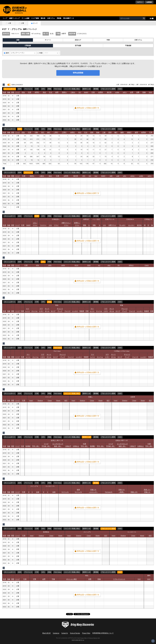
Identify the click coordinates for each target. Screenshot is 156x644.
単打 (49, 132)
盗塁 (57, 92)
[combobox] (131, 18)
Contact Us (65, 633)
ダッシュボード (10, 89)
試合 (23, 92)
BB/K (50, 176)
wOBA (117, 92)
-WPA (50, 265)
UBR (111, 176)
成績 (18, 40)
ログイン (140, 2)
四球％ (64, 92)
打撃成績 (28, 46)
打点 (51, 92)
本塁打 (37, 92)
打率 (93, 92)
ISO (80, 92)
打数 (36, 132)
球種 (49, 89)
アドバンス (28, 89)
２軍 (22, 23)
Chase (50, 401)
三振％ (73, 92)
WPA (43, 89)
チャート (48, 40)
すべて (35, 23)
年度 (41, 53)
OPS (84, 176)
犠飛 (122, 132)
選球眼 (96, 89)
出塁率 (101, 92)
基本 (20, 89)
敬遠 (98, 132)
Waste (58, 401)
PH (119, 265)
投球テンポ (87, 89)
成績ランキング (14, 18)
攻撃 (138, 92)
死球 (110, 132)
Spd (96, 176)
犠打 (116, 132)
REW (89, 265)
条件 (7, 53)
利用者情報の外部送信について (103, 633)
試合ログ (78, 40)
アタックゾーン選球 (108, 89)
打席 (30, 92)
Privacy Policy (86, 633)
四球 (92, 132)
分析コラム (51, 18)
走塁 (132, 92)
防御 (144, 92)
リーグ (17, 92)
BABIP (86, 92)
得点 (44, 92)
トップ (5, 18)
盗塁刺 (144, 132)
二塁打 (56, 132)
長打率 (109, 92)
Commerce (56, 633)
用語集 (59, 18)
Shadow (40, 401)
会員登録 (149, 2)
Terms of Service (75, 633)
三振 (104, 132)
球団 (13, 92)
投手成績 (78, 46)
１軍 (9, 23)
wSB (118, 176)
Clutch (147, 265)
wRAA (132, 176)
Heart (31, 401)
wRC (125, 176)
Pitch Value (58, 89)
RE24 (76, 265)
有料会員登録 (78, 73)
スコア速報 (35, 18)
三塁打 (64, 132)
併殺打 (129, 132)
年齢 (9, 92)
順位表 (43, 18)
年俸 (108, 40)
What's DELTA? (47, 633)
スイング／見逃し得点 (72, 89)
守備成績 (128, 46)
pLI (99, 265)
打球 (37, 89)
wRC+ (125, 92)
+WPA (63, 265)
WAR (120, 89)
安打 (43, 132)
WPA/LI (131, 265)
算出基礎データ (69, 18)
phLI (109, 265)
